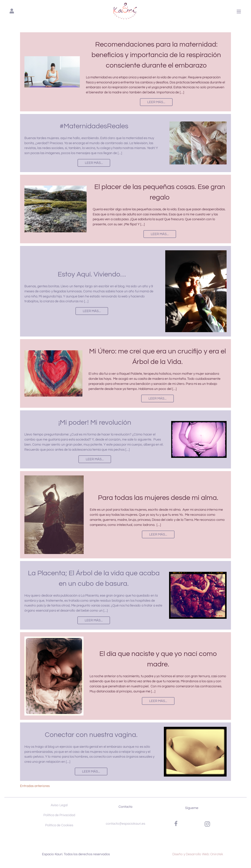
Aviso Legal (59, 805)
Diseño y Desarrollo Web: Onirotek (198, 854)
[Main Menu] (239, 12)
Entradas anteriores (35, 786)
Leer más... (156, 102)
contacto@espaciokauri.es (125, 824)
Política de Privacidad (59, 815)
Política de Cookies (59, 825)
